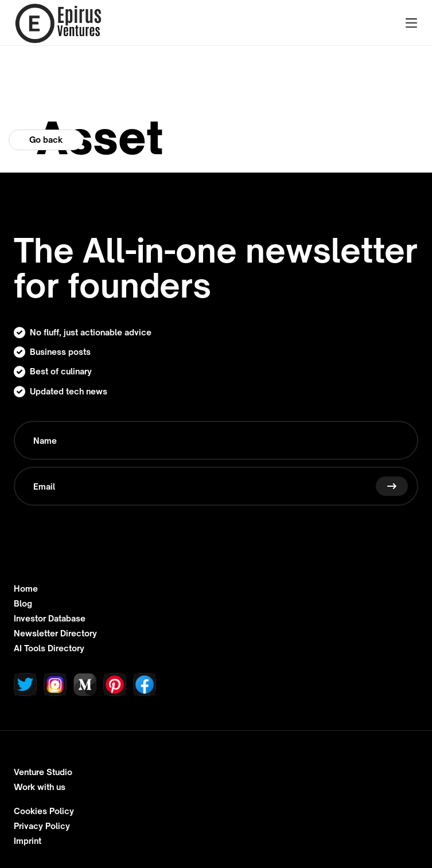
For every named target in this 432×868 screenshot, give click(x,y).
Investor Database (50, 619)
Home (26, 589)
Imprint (28, 841)
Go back (46, 140)
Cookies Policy (44, 811)
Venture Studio (43, 772)
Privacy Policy (42, 826)
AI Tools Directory (49, 648)
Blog (23, 604)
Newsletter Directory (55, 634)
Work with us (40, 787)
